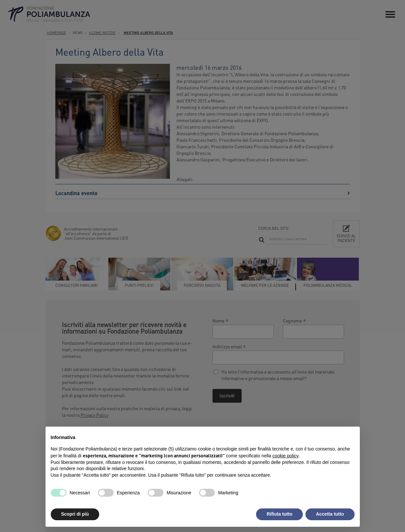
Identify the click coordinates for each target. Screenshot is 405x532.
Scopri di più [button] (75, 514)
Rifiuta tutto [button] (279, 514)
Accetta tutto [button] (330, 514)
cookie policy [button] (285, 456)
